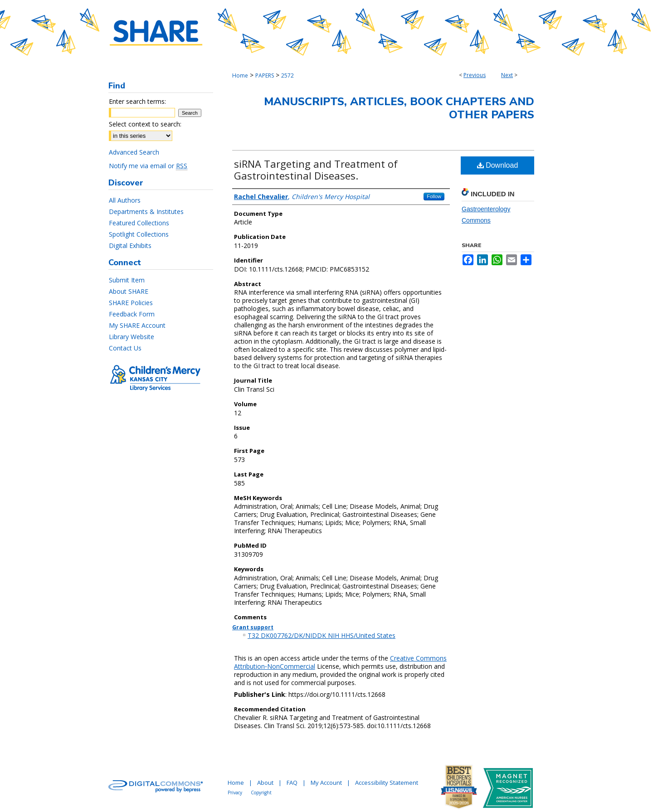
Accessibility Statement (387, 783)
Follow (434, 196)
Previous (475, 75)
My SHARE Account (137, 325)
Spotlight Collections (139, 234)
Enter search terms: (137, 101)
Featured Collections (139, 223)
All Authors (125, 200)
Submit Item (127, 280)
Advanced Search (134, 152)
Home (240, 75)
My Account (326, 783)
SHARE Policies (131, 303)
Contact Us (125, 348)
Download (498, 165)
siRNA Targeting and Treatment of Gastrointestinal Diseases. (316, 170)
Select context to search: (145, 124)
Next (507, 75)
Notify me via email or (148, 166)
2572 (288, 75)
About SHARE (129, 291)
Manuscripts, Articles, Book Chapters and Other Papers (399, 108)
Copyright (261, 793)
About (265, 783)
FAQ (292, 783)
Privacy (235, 793)
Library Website (132, 337)
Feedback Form (132, 314)
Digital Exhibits (130, 246)
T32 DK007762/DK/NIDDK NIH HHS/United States (322, 635)
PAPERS (265, 75)
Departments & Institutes (146, 212)
